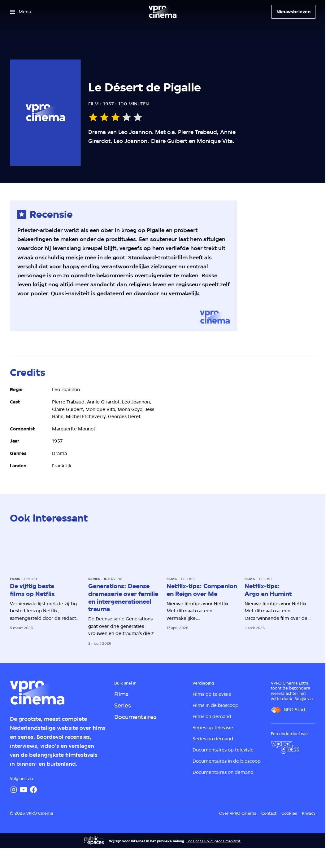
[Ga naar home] (163, 12)
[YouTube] (24, 790)
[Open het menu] (21, 12)
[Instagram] (14, 790)
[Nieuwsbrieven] (293, 12)
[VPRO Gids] (285, 747)
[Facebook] (33, 790)
